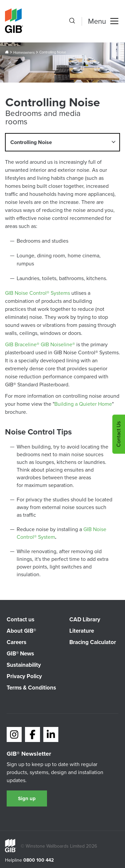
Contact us (20, 619)
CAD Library (85, 619)
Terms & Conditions (31, 688)
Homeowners (24, 52)
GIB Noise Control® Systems (37, 293)
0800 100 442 (38, 860)
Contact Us (118, 434)
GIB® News (20, 654)
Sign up (27, 798)
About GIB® (21, 631)
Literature (82, 631)
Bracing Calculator (93, 642)
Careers (16, 642)
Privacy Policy (24, 676)
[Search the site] (72, 21)
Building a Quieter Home (83, 404)
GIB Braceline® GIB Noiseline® (40, 344)
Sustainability (24, 665)
